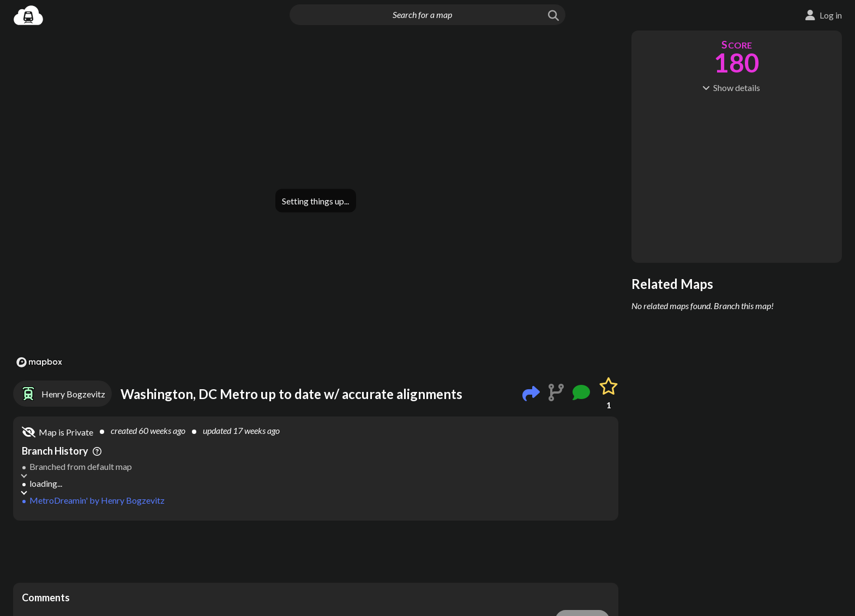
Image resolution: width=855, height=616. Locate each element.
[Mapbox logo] (39, 362)
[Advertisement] (316, 552)
